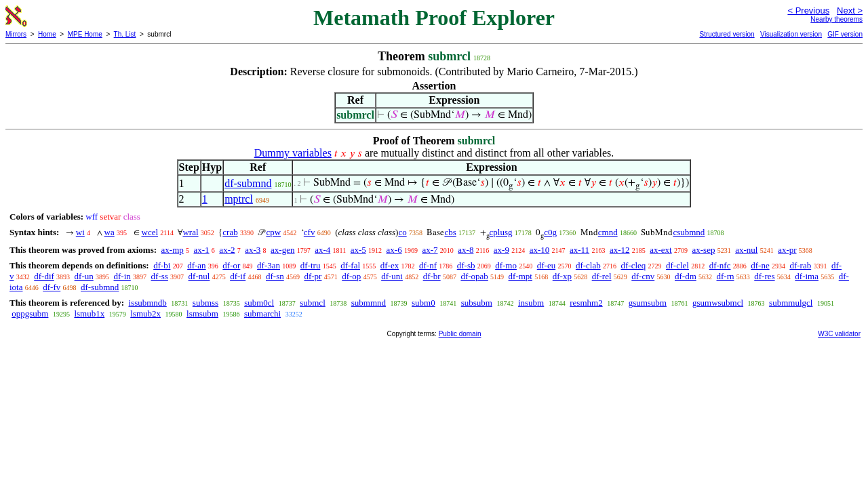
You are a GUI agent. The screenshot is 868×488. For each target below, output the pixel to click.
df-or (231, 265)
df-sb (466, 265)
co (402, 232)
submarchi (262, 313)
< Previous (808, 11)
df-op (351, 276)
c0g (550, 232)
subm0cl (259, 303)
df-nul (199, 276)
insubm (531, 303)
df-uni (392, 276)
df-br (432, 276)
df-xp (562, 276)
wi (80, 232)
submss (205, 303)
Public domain (460, 334)
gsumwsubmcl (718, 303)
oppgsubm (30, 313)
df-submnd (248, 183)
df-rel (602, 276)
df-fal (350, 265)
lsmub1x (89, 313)
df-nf (428, 265)
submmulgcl (791, 303)
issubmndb (147, 303)
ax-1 (202, 250)
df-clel (677, 265)
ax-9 (501, 250)
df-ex (390, 265)
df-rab (800, 265)
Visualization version (791, 34)
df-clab (588, 265)
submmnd (369, 303)
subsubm (477, 303)
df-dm (686, 276)
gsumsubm (648, 303)
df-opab (474, 276)
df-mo (506, 265)
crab (230, 232)
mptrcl (239, 199)
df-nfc (720, 265)
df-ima (807, 276)
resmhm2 (586, 303)
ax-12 (620, 250)
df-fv (52, 287)
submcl (313, 303)
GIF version (845, 34)
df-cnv (643, 276)
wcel (150, 232)
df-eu (546, 265)
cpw (273, 232)
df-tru (311, 265)
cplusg (501, 232)
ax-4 (322, 250)
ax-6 (394, 250)
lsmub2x (145, 313)
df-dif (44, 276)
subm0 (423, 303)
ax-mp (173, 250)
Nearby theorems (836, 19)
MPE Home (85, 34)
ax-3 (253, 250)
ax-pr (787, 250)
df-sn (275, 276)
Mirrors (16, 34)
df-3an (269, 265)
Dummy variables (293, 153)
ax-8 (466, 250)
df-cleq (633, 265)
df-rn (726, 276)
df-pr (313, 276)
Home (47, 34)
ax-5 (358, 250)
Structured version (727, 34)
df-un (84, 276)
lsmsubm (202, 313)
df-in (122, 276)
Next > (850, 11)
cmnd (608, 232)
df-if (238, 276)
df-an (196, 265)
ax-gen (282, 250)
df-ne (760, 265)
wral (190, 232)
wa (110, 232)
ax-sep (703, 250)
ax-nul (746, 250)
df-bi (162, 265)
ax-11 (579, 250)
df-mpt (520, 276)
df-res (764, 276)
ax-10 (540, 250)
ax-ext (660, 250)
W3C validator (839, 334)
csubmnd (689, 232)
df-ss (160, 276)
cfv (310, 232)
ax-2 (227, 250)
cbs (450, 232)
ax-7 (430, 250)
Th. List (125, 34)
